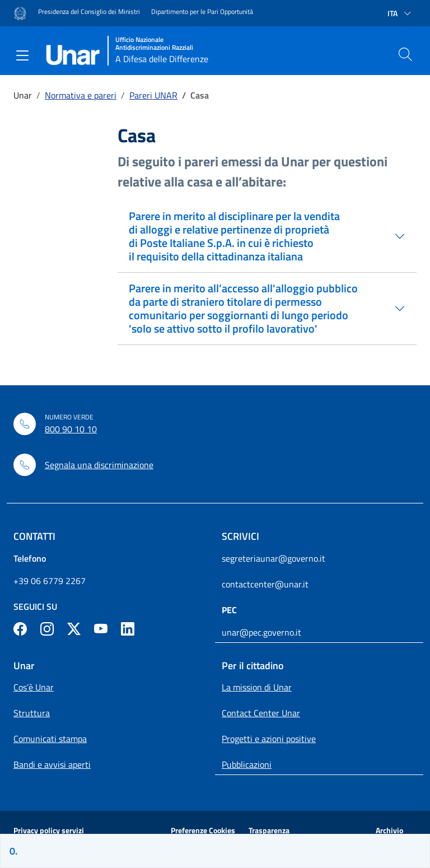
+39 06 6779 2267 (50, 581)
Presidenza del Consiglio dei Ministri (89, 12)
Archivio (389, 830)
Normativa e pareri (81, 95)
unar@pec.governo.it (261, 632)
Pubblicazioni (247, 764)
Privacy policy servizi (49, 830)
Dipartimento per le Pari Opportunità (202, 12)
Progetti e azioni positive (269, 739)
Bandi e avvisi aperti (52, 764)
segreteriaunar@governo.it (274, 558)
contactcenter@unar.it (265, 584)
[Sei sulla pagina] (215, 851)
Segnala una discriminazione (99, 465)
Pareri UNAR (153, 95)
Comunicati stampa (50, 739)
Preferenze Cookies (203, 830)
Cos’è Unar (34, 687)
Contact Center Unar (261, 713)
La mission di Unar (257, 687)
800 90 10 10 (71, 429)
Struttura (32, 713)
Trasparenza (269, 830)
